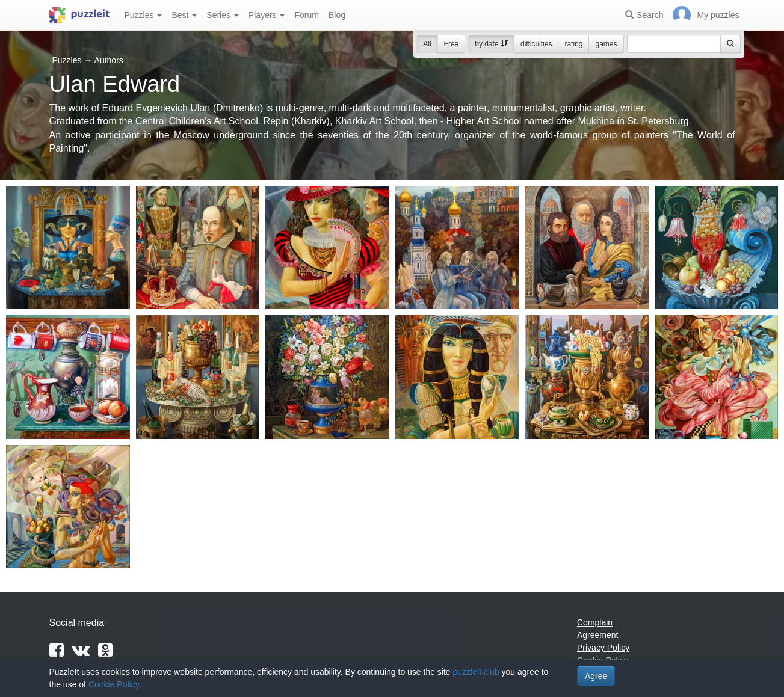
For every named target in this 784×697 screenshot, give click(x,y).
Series (223, 15)
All (427, 44)
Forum (306, 15)
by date (491, 44)
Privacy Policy (603, 648)
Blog (337, 15)
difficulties (536, 44)
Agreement (597, 635)
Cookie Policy (114, 684)
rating (573, 44)
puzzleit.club (476, 672)
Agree (596, 676)
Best (184, 15)
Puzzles (144, 15)
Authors (109, 60)
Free (452, 44)
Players (267, 15)
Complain (595, 622)
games (606, 44)
